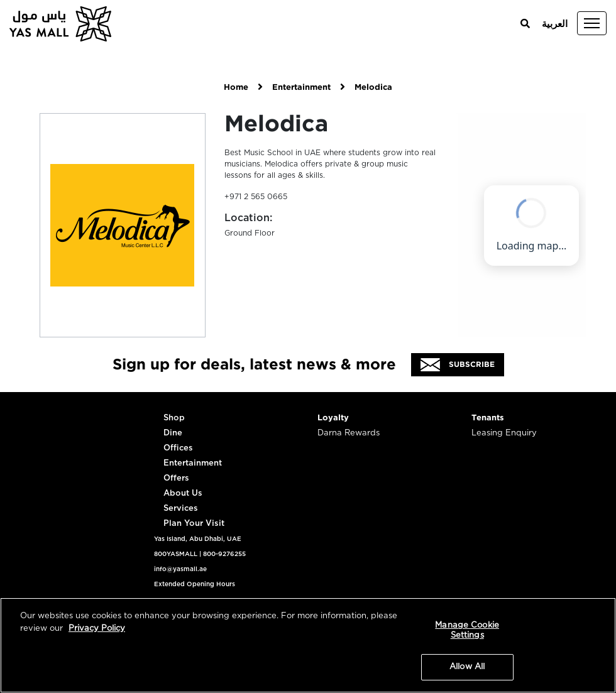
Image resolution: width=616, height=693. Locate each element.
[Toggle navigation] (592, 23)
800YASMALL (176, 554)
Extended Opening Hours (195, 584)
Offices (178, 448)
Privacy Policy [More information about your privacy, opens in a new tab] (97, 629)
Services (181, 509)
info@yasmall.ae (180, 569)
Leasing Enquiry (504, 433)
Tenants (488, 418)
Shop (174, 418)
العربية (555, 24)
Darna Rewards (349, 433)
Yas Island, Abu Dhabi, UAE (198, 539)
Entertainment (301, 88)
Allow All (467, 667)
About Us (183, 494)
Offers (176, 478)
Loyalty (333, 418)
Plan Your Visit (194, 524)
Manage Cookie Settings (467, 630)
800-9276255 (224, 554)
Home (236, 88)
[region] (308, 645)
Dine (173, 433)
